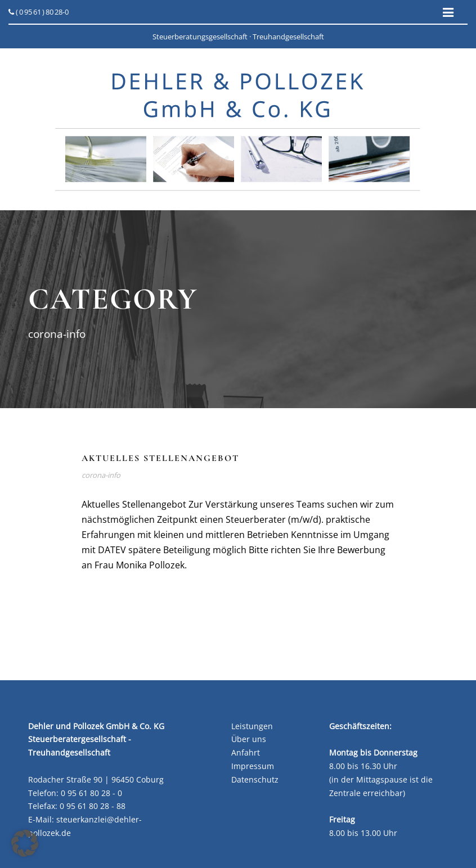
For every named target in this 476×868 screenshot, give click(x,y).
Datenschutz (255, 779)
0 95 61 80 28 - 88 (93, 806)
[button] (25, 843)
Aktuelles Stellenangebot (160, 458)
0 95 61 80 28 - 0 (91, 793)
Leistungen (252, 726)
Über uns (249, 739)
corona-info (101, 475)
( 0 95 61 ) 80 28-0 (39, 12)
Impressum (253, 766)
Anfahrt (246, 752)
